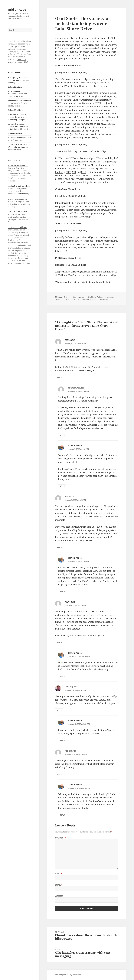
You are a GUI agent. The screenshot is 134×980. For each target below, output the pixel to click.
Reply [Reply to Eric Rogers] (59, 710)
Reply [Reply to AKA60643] (59, 377)
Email (59, 885)
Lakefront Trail (87, 300)
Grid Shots (92, 297)
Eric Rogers (84, 55)
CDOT (57, 300)
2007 (68, 172)
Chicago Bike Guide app (18, 227)
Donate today (23, 194)
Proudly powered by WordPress (68, 975)
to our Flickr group (81, 59)
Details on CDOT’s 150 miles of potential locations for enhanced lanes (19, 147)
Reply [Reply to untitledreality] (62, 435)
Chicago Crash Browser (17, 199)
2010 (84, 172)
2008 (74, 172)
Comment (61, 838)
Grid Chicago (17, 10)
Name (59, 874)
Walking (100, 297)
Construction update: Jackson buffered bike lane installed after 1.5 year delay (20, 126)
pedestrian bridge (101, 300)
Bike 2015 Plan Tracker (17, 212)
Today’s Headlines (15, 87)
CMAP (63, 300)
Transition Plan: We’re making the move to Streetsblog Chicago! (17, 117)
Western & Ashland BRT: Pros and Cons (18, 167)
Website (59, 896)
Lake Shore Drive (73, 300)
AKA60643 (70, 340)
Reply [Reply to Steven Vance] (62, 486)
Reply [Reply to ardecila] (59, 548)
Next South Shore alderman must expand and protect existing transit (19, 103)
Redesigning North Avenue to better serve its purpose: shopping (19, 80)
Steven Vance (78, 297)
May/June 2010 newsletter (78, 134)
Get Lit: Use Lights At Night (19, 186)
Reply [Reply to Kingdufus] (59, 774)
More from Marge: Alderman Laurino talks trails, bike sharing (18, 94)
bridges (110, 297)
